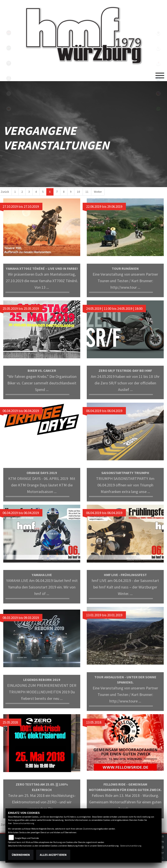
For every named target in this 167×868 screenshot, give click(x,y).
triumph (9, 63)
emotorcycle (9, 94)
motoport (9, 109)
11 (87, 192)
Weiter (98, 192)
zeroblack (9, 78)
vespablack (9, 48)
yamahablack (9, 33)
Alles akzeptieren (53, 855)
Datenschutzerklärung (24, 823)
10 (78, 192)
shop (9, 124)
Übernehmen (21, 855)
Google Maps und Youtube (27, 838)
